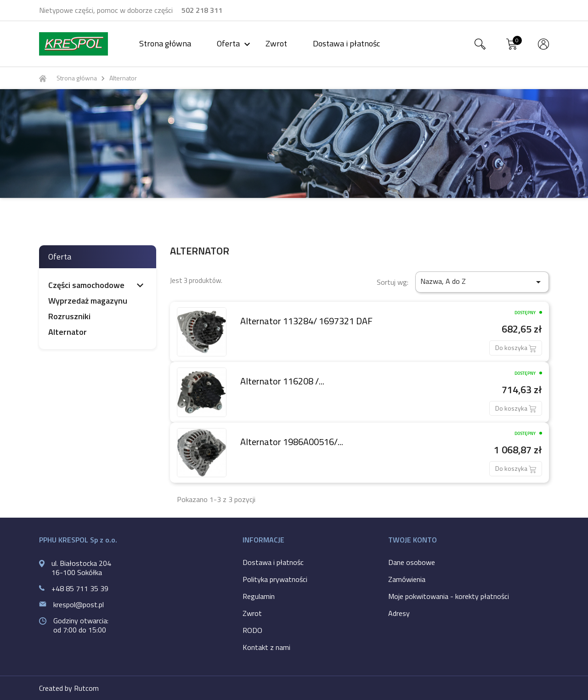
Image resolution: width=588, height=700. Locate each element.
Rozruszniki (69, 316)
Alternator (68, 332)
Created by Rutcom (69, 688)
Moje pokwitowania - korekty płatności (449, 596)
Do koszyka (516, 347)
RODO (252, 630)
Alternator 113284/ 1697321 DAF (306, 321)
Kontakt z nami (266, 647)
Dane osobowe (412, 562)
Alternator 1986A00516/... (292, 442)
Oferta (235, 43)
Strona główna (165, 43)
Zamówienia (407, 579)
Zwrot (276, 43)
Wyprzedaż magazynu (88, 301)
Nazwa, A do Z (482, 282)
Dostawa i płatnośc (346, 43)
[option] (294, 144)
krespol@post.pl (79, 604)
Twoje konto (413, 540)
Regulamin (259, 596)
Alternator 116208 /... (282, 381)
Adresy (399, 613)
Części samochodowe (86, 285)
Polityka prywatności (275, 579)
